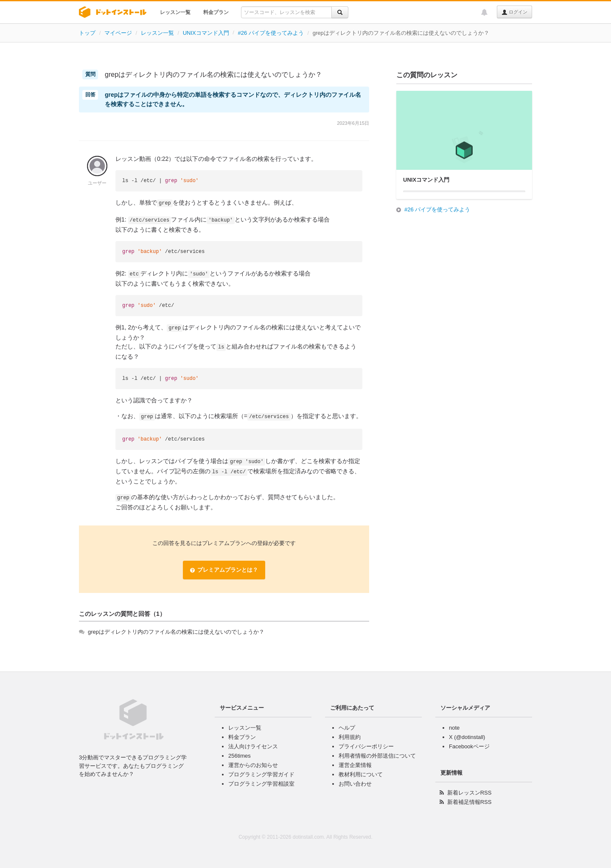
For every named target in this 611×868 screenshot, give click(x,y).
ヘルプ (347, 728)
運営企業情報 (355, 765)
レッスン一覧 (175, 12)
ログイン (514, 12)
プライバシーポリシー (366, 746)
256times (240, 756)
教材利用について (361, 774)
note (454, 728)
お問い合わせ (355, 784)
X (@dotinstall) (467, 737)
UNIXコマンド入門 (206, 33)
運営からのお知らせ (253, 765)
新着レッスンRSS (469, 793)
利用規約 (350, 737)
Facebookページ (469, 746)
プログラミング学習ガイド (261, 774)
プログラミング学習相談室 (261, 784)
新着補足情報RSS (469, 802)
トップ (87, 33)
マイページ (118, 33)
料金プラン (216, 12)
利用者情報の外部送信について (377, 756)
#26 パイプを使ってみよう (271, 33)
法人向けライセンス (253, 746)
